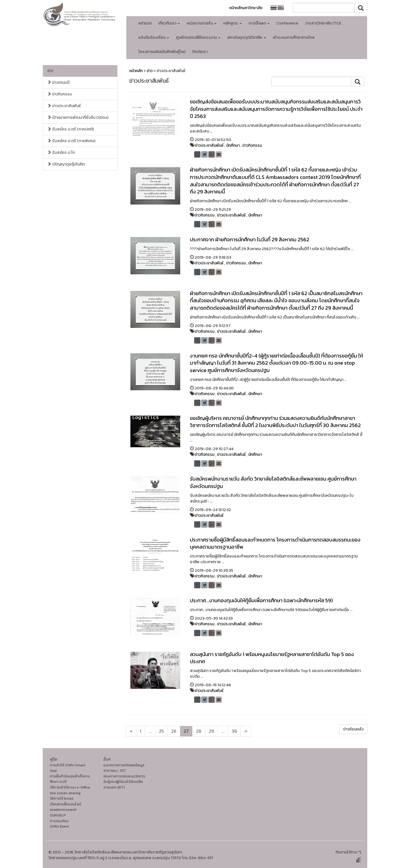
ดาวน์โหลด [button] (259, 23)
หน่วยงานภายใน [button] (202, 23)
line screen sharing (65, 793)
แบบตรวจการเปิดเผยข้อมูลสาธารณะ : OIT (124, 768)
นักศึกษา (233, 145)
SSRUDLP (58, 815)
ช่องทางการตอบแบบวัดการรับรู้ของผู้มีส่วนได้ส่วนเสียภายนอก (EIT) (124, 782)
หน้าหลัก (136, 71)
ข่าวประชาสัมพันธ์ (64, 106)
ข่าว (50, 71)
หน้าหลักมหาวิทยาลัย (246, 8)
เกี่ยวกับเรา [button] (169, 23)
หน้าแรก (145, 23)
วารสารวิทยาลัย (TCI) (323, 23)
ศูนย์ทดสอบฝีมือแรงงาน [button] (198, 37)
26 (174, 731)
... (150, 731)
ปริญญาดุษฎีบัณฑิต (66, 164)
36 (234, 731)
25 (161, 731)
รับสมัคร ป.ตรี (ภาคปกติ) (70, 129)
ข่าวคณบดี (58, 82)
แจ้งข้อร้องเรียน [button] (154, 37)
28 (199, 731)
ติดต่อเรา (200, 52)
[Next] (131, 731)
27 (186, 731)
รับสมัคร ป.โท (61, 153)
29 (211, 731)
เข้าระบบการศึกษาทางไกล (294, 37)
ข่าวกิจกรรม (60, 94)
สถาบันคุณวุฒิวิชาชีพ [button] (247, 37)
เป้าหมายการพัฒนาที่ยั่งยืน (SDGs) (78, 118)
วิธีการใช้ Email (61, 798)
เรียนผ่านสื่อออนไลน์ (65, 804)
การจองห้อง (59, 821)
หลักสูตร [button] (232, 23)
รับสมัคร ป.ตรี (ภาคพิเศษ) (71, 141)
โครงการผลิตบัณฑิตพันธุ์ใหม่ (162, 52)
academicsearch (63, 809)
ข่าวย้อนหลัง (353, 729)
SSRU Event (59, 826)
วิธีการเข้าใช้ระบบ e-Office (70, 787)
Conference (287, 23)
